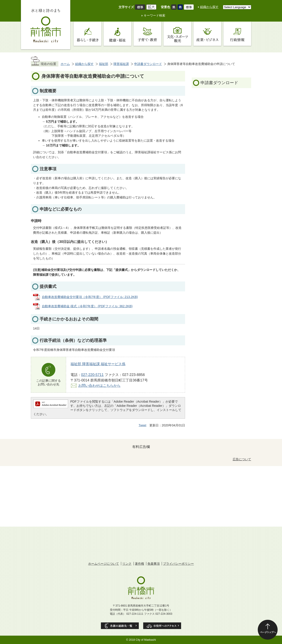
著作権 (139, 564)
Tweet (142, 425)
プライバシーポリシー (178, 564)
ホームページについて (104, 564)
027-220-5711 (92, 375)
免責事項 (154, 564)
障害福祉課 (121, 64)
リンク (127, 564)
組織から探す (209, 7)
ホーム (65, 64)
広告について (242, 459)
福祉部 (104, 64)
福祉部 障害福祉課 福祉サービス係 (98, 364)
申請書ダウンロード (148, 64)
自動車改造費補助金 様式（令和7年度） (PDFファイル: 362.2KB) (87, 306)
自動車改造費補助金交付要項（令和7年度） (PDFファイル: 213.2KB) (90, 297)
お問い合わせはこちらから (99, 385)
